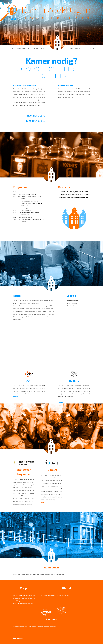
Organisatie (39, 48)
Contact (92, 48)
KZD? (11, 48)
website (16, 397)
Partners (75, 48)
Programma (23, 48)
